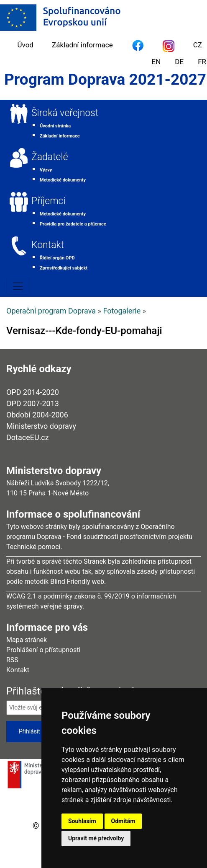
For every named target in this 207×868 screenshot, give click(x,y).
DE (179, 62)
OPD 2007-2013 (33, 403)
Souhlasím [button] (82, 821)
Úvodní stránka (55, 126)
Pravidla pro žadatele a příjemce (73, 224)
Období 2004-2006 (37, 415)
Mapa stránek (27, 640)
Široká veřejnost (65, 113)
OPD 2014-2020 (33, 392)
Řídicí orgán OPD (57, 258)
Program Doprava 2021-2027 (105, 79)
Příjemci (49, 201)
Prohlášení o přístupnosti (43, 650)
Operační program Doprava (51, 311)
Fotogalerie (122, 311)
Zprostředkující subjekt (64, 268)
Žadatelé (50, 157)
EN (156, 62)
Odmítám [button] (123, 821)
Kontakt (48, 245)
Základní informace (82, 45)
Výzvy (46, 170)
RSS (12, 660)
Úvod (26, 45)
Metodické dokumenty (63, 180)
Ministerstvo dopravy (41, 426)
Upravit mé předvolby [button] (96, 838)
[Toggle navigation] (18, 286)
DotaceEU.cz (28, 437)
